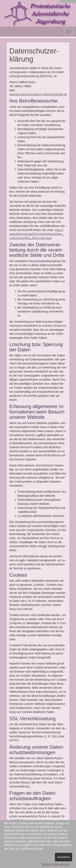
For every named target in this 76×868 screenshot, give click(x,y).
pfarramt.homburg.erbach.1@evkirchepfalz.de (38, 94)
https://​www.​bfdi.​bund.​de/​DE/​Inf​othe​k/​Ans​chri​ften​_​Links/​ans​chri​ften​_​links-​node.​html (37, 234)
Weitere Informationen (56, 864)
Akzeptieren (64, 857)
